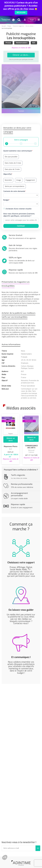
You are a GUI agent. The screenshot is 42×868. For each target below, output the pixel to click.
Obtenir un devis (11, 439)
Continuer (21, 226)
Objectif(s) (8, 174)
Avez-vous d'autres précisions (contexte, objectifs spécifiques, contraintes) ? (19, 215)
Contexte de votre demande (14, 191)
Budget (6, 200)
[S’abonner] (38, 848)
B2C (34, 43)
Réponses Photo (11, 446)
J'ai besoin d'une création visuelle (18, 209)
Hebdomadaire (22, 43)
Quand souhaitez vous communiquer (18, 151)
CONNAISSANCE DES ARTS (31, 447)
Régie (32, 20)
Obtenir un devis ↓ (21, 55)
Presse (8, 43)
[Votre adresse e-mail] (19, 848)
